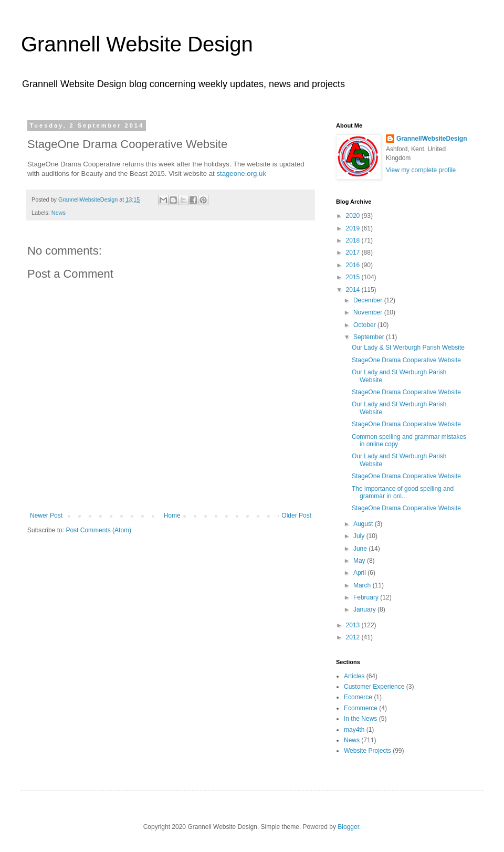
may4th (354, 730)
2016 (354, 265)
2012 (354, 637)
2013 (354, 625)
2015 (354, 277)
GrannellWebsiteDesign (432, 139)
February (367, 597)
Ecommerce (361, 708)
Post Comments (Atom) (98, 530)
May (360, 561)
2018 (354, 240)
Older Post (296, 516)
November (369, 312)
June (361, 549)
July (360, 536)
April (360, 573)
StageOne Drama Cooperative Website (406, 360)
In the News (360, 719)
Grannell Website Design (137, 44)
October (365, 325)
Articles (354, 676)
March (363, 585)
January (365, 609)
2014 (354, 290)
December (369, 300)
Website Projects (367, 751)
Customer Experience (374, 687)
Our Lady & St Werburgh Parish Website (408, 348)
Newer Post (46, 516)
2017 (354, 253)
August (364, 524)
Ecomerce (358, 697)
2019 (354, 228)
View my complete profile (421, 170)
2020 (354, 216)
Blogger (348, 827)
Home (172, 516)
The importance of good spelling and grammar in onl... (403, 492)
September (370, 337)
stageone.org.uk (241, 173)
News (59, 213)
